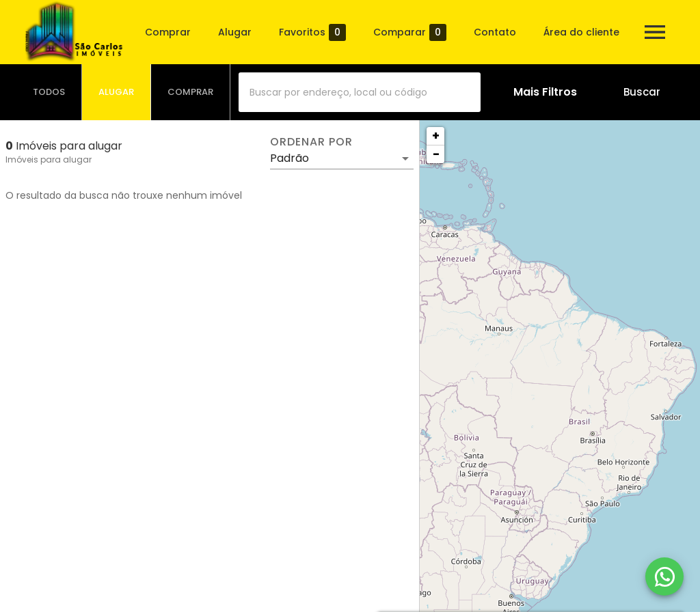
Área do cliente (581, 32)
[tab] (49, 92)
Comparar (410, 32)
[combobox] (360, 92)
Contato (495, 32)
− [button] (436, 154)
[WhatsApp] (664, 576)
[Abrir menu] (655, 32)
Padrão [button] (290, 158)
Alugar (235, 32)
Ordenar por (311, 142)
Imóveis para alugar (49, 159)
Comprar (168, 32)
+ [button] (436, 136)
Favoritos (312, 32)
